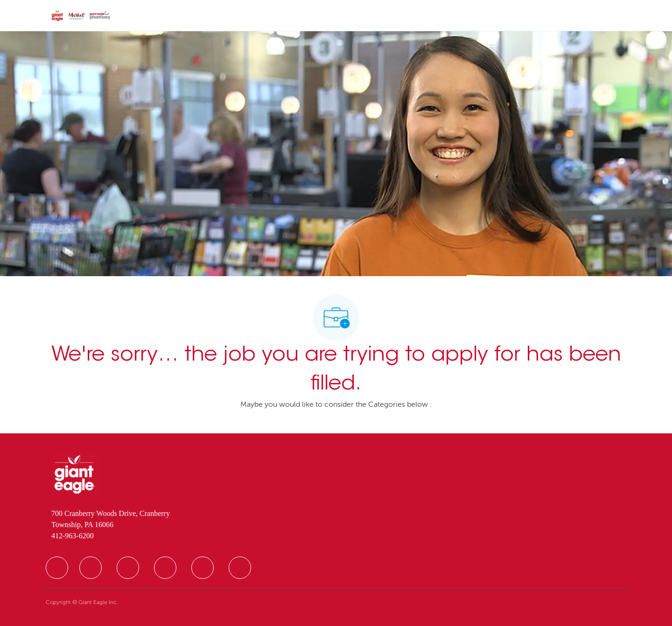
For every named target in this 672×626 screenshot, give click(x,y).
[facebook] (57, 568)
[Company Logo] (81, 16)
